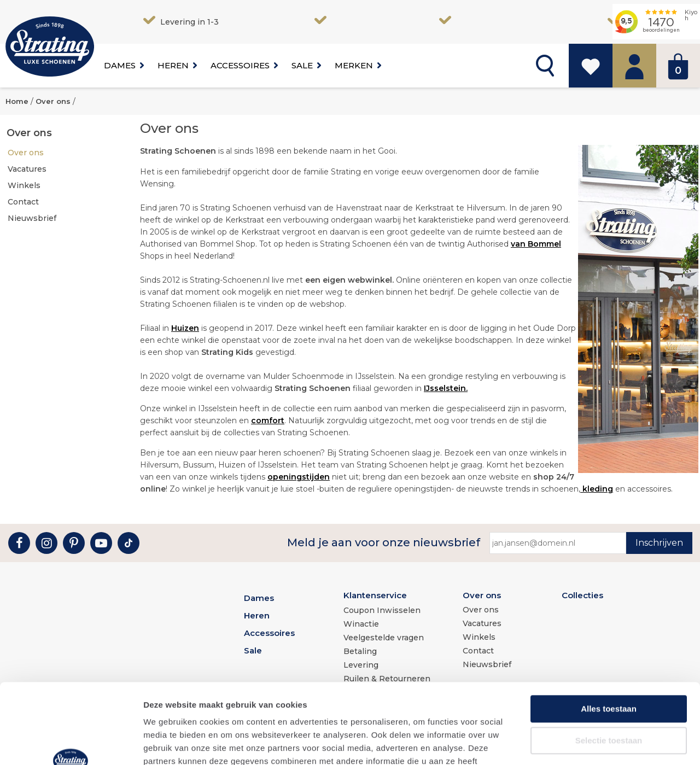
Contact (23, 202)
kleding (597, 489)
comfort (268, 421)
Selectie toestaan (609, 665)
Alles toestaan (609, 633)
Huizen (185, 328)
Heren (173, 65)
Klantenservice (375, 595)
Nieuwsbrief (32, 218)
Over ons (26, 153)
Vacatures (27, 169)
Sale (302, 65)
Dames (120, 65)
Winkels (24, 185)
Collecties (582, 595)
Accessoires (240, 65)
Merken (354, 65)
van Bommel (536, 244)
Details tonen (591, 743)
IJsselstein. (446, 388)
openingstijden (299, 477)
